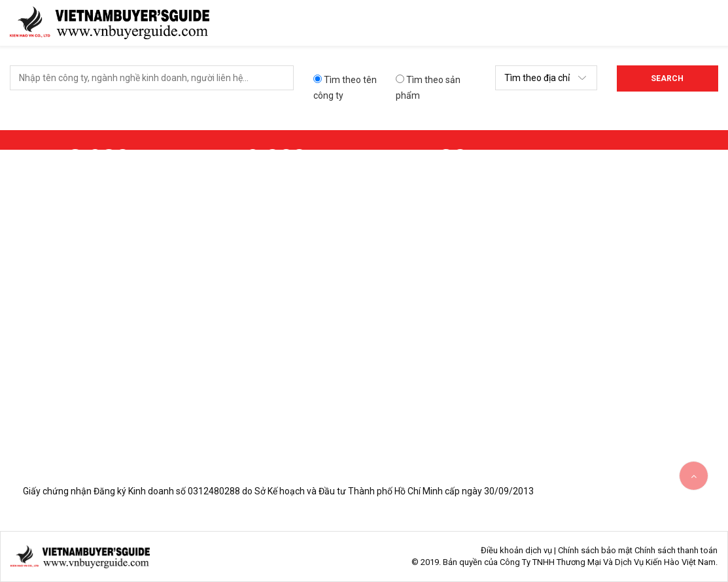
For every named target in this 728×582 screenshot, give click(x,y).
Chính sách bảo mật (595, 550)
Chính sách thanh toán (676, 550)
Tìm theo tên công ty (345, 88)
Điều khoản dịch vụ (516, 550)
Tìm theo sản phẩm (428, 88)
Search (667, 78)
